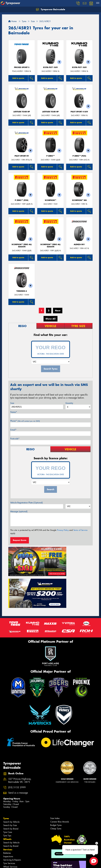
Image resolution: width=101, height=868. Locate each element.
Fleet (6, 844)
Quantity (69, 403)
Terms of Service (80, 530)
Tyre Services (9, 823)
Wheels (7, 799)
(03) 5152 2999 (17, 747)
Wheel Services (10, 826)
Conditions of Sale (35, 864)
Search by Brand (11, 788)
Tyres (6, 778)
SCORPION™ (50, 200)
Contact (7, 837)
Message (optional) (19, 511)
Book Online (10, 840)
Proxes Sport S (22, 67)
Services (8, 809)
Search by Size (10, 785)
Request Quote (20, 540)
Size (12, 403)
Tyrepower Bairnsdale (50, 10)
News (6, 848)
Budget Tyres (56, 785)
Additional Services (12, 830)
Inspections (8, 816)
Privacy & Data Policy (19, 864)
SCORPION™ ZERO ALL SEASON (22, 246)
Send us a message (18, 752)
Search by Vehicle (11, 781)
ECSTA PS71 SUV (50, 67)
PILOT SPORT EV (22, 156)
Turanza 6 (22, 291)
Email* (13, 430)
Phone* (25, 421)
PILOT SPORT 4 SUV (79, 112)
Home (12, 21)
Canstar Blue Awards (60, 781)
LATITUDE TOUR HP (22, 112)
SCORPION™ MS (79, 200)
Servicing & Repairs (12, 819)
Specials (8, 833)
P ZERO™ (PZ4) (79, 156)
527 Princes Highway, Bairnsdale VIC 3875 (20, 740)
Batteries (7, 813)
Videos (7, 851)
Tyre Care (8, 792)
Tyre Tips (7, 795)
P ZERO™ (50, 156)
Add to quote (18, 78)
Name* (14, 412)
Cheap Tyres (56, 788)
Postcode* (15, 439)
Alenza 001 (79, 244)
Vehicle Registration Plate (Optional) (26, 503)
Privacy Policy (63, 530)
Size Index (55, 778)
